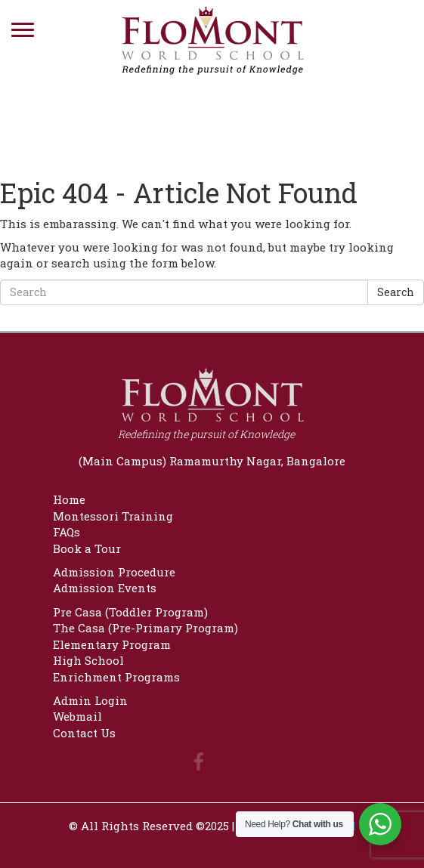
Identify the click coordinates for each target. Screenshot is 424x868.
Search (396, 292)
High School (88, 660)
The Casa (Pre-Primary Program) (145, 628)
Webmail (77, 716)
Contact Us (84, 733)
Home (69, 499)
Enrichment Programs (116, 677)
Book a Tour (87, 548)
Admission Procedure (114, 572)
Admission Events (105, 588)
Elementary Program (112, 644)
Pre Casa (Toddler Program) (130, 612)
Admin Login (90, 700)
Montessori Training (113, 516)
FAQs (67, 532)
